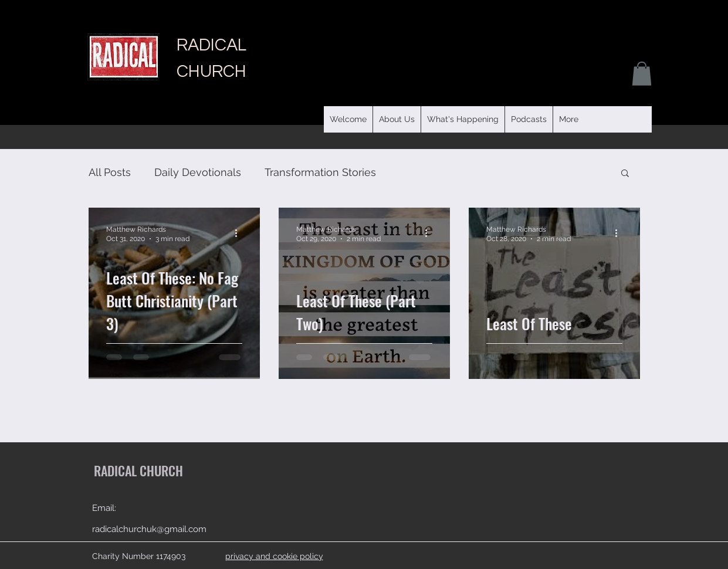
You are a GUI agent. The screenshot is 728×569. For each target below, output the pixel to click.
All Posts (110, 172)
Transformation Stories (320, 172)
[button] (529, 119)
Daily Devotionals (198, 172)
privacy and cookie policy (274, 556)
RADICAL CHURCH (138, 470)
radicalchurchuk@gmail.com (149, 529)
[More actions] (241, 233)
